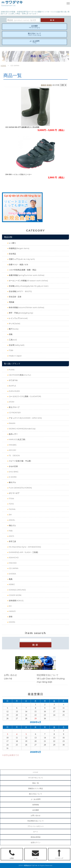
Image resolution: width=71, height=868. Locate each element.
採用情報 (36, 805)
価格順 (43, 85)
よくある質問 (36, 799)
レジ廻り (12, 243)
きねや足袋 (13, 466)
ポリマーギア (14, 493)
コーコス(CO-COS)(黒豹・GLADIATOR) (25, 396)
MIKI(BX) (12, 445)
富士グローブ (14, 407)
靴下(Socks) (13, 329)
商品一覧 (36, 783)
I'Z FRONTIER (14, 413)
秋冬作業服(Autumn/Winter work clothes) (26, 307)
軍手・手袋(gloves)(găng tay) (21, 313)
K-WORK (12, 477)
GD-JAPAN (13, 568)
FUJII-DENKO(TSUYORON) (20, 488)
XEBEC (12, 584)
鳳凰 (10, 579)
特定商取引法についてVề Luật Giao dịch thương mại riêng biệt (51, 679)
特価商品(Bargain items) (19, 248)
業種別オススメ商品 (36, 788)
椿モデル (12, 482)
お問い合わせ (36, 815)
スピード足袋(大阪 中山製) (20, 461)
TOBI (11, 350)
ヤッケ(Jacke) (14, 323)
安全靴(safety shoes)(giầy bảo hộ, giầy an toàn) (28, 286)
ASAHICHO (13, 557)
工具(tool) (13, 340)
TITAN (11, 499)
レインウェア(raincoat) (18, 318)
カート (36, 832)
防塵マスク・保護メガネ (18, 265)
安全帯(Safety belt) (16, 345)
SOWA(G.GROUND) (17, 590)
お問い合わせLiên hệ (10, 677)
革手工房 (12, 541)
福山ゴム (12, 525)
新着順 (49, 85)
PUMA (11, 370)
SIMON (12, 622)
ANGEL (12, 520)
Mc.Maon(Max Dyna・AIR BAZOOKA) (25, 547)
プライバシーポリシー (36, 826)
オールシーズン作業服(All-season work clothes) (28, 281)
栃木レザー (13, 434)
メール (35, 854)
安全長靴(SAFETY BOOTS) (20, 291)
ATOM (11, 402)
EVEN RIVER (14, 391)
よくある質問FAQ (34, 42)
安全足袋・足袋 (15, 297)
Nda (10, 531)
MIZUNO (12, 563)
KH (10, 606)
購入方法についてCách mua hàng (34, 34)
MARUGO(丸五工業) (17, 439)
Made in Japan (15, 356)
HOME (3, 66)
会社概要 (36, 810)
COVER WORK (15, 595)
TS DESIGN (14, 455)
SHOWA (12, 574)
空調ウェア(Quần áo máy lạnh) (22, 259)
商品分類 (8, 237)
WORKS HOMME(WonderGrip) (22, 429)
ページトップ (59, 854)
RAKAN (12, 423)
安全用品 (12, 254)
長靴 (10, 334)
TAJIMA (12, 509)
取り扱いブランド (12, 364)
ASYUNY (12, 450)
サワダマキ (13, 380)
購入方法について (36, 794)
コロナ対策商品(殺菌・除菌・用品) (22, 270)
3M (10, 515)
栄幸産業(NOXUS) (16, 601)
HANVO (12, 611)
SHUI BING (13, 472)
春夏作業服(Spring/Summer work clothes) (26, 275)
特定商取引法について (36, 821)
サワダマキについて (36, 778)
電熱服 (11, 302)
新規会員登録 (36, 837)
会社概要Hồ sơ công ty (35, 27)
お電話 (12, 854)
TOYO (11, 504)
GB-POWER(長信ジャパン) (20, 375)
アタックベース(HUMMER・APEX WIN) (25, 418)
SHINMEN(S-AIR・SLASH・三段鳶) (23, 552)
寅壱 (10, 617)
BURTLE (12, 386)
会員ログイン (36, 842)
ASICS (11, 536)
